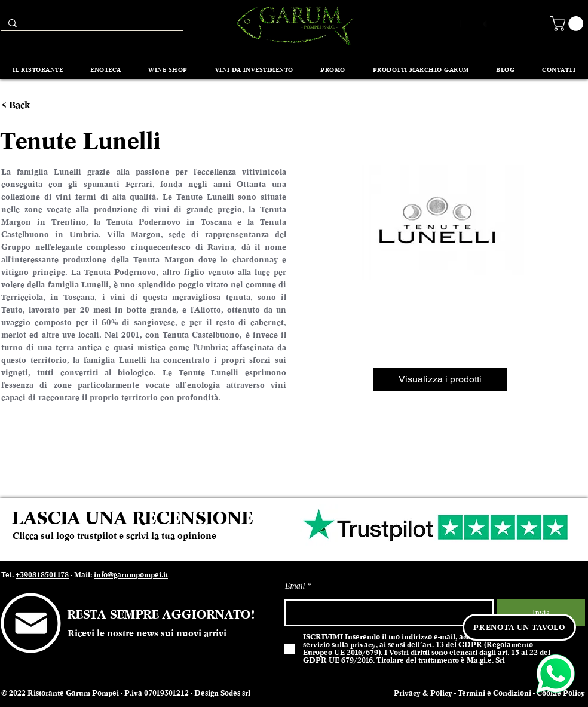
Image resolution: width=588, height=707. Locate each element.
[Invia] (541, 613)
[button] (569, 24)
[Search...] (91, 26)
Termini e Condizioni (494, 693)
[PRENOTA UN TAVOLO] (519, 627)
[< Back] (23, 105)
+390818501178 (42, 575)
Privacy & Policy (423, 693)
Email (295, 586)
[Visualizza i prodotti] (440, 379)
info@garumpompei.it (131, 575)
